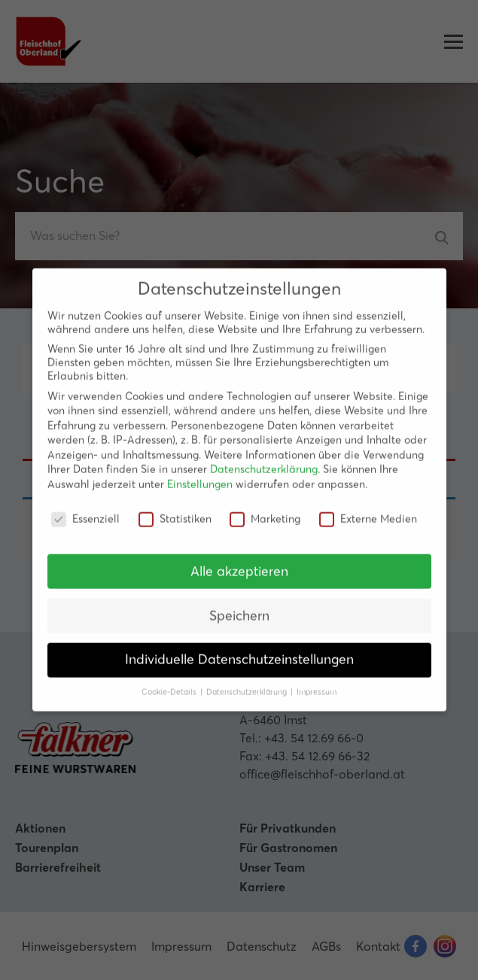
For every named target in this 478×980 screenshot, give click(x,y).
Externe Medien (368, 508)
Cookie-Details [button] (170, 682)
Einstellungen (200, 474)
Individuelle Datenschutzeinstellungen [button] (239, 649)
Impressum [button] (317, 682)
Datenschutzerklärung (264, 459)
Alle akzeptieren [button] (239, 560)
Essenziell (85, 508)
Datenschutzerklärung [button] (248, 682)
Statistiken (175, 508)
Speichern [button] (239, 605)
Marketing (265, 508)
